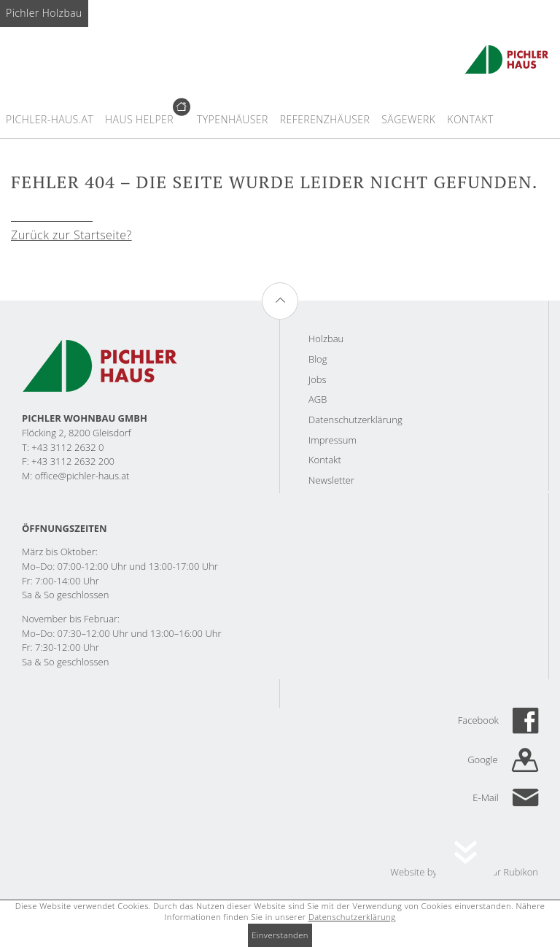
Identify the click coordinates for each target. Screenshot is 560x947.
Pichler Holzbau (44, 13)
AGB (318, 399)
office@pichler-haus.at (82, 476)
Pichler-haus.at (50, 119)
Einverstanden (280, 935)
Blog (318, 359)
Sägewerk (408, 119)
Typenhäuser (233, 119)
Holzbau (326, 339)
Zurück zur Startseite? (71, 235)
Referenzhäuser (325, 119)
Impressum (332, 440)
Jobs (318, 379)
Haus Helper (139, 119)
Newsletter (331, 480)
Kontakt (470, 119)
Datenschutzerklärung (355, 420)
